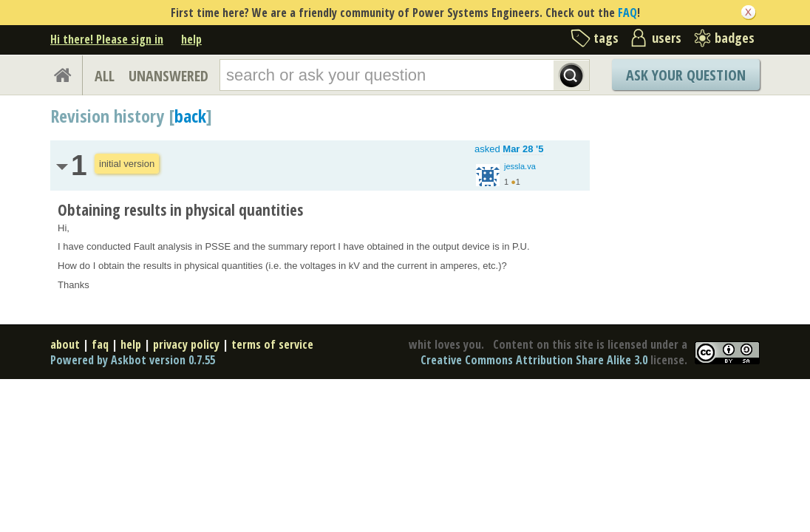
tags (606, 38)
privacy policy (186, 344)
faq (100, 344)
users (667, 38)
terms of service (272, 344)
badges (735, 38)
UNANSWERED (169, 76)
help (191, 39)
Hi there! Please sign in (107, 39)
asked (509, 149)
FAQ (627, 13)
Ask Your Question (686, 75)
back (190, 116)
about (65, 344)
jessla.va (520, 166)
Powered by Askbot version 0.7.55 (133, 360)
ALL (105, 76)
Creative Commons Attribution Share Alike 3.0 (534, 360)
